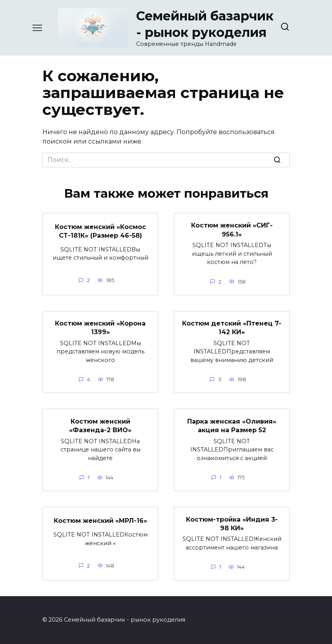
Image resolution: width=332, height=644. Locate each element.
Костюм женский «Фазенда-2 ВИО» (100, 425)
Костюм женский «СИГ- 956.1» (232, 230)
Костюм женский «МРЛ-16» (100, 521)
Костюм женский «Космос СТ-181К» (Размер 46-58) (100, 231)
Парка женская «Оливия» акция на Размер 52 (232, 425)
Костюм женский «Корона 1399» (100, 328)
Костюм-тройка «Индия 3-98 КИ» (232, 523)
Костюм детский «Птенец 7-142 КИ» (232, 328)
